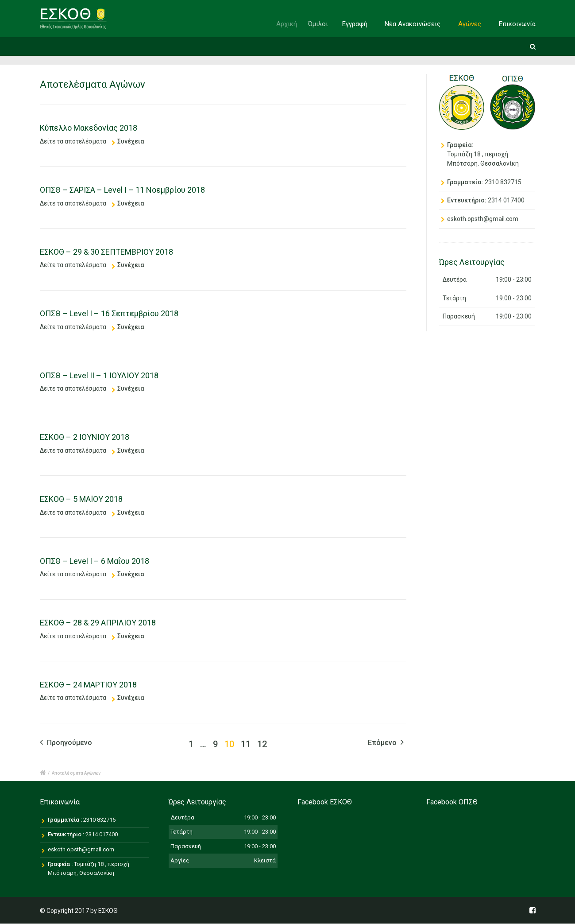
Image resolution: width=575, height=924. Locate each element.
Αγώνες (470, 24)
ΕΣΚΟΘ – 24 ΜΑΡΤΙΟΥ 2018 (88, 685)
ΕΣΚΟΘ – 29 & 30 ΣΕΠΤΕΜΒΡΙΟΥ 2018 (106, 252)
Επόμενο (386, 742)
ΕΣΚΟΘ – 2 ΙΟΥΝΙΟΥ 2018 (85, 437)
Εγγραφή (359, 24)
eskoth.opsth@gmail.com (483, 219)
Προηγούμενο (66, 742)
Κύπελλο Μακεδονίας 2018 (89, 128)
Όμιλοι (326, 24)
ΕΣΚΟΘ (108, 911)
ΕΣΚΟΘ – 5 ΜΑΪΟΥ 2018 (81, 499)
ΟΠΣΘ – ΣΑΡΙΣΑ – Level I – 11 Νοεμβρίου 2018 (122, 190)
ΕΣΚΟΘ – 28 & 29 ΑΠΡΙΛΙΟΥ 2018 (98, 623)
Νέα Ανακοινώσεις (413, 24)
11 (246, 744)
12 (262, 744)
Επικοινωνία (517, 24)
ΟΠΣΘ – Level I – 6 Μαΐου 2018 (95, 561)
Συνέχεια (131, 141)
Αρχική (293, 24)
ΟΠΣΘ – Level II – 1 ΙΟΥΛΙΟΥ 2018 (99, 375)
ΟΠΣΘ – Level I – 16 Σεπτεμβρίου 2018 (109, 313)
